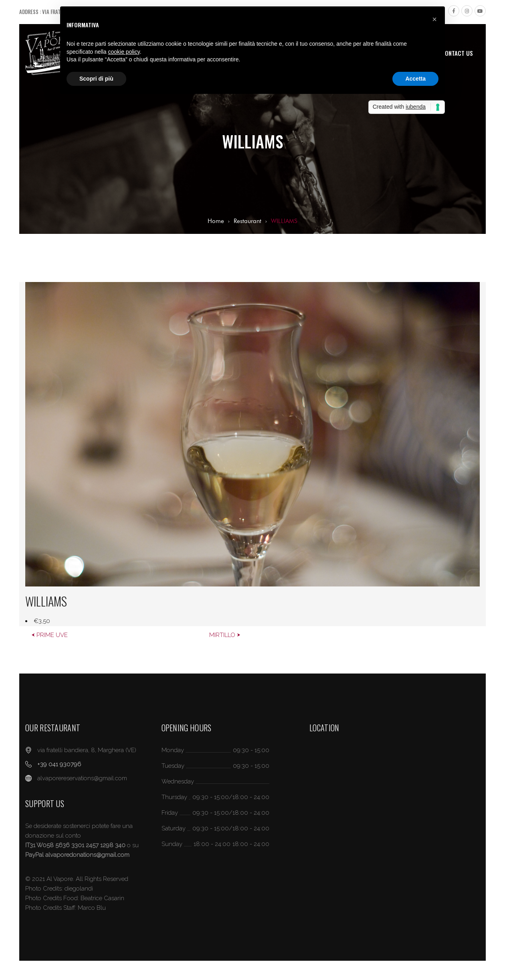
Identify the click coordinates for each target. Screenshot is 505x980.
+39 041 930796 (59, 764)
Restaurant (247, 221)
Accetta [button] (415, 79)
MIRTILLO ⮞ (225, 635)
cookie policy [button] (124, 52)
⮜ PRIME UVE (49, 635)
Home (216, 221)
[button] (434, 19)
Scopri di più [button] (96, 79)
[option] (252, 454)
